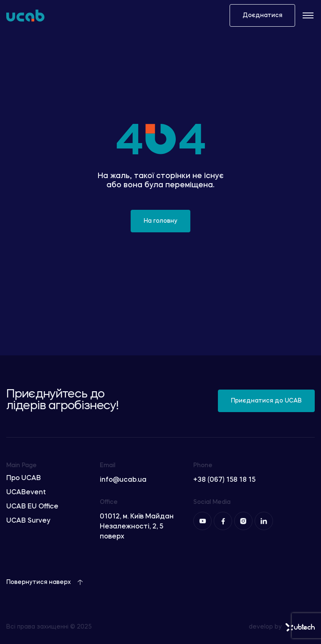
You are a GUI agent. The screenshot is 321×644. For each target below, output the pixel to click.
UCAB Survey (28, 521)
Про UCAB (24, 478)
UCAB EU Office (32, 507)
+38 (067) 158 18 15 (224, 480)
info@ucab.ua (123, 480)
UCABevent (26, 493)
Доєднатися (262, 15)
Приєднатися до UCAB (266, 401)
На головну (160, 221)
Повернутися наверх (45, 582)
